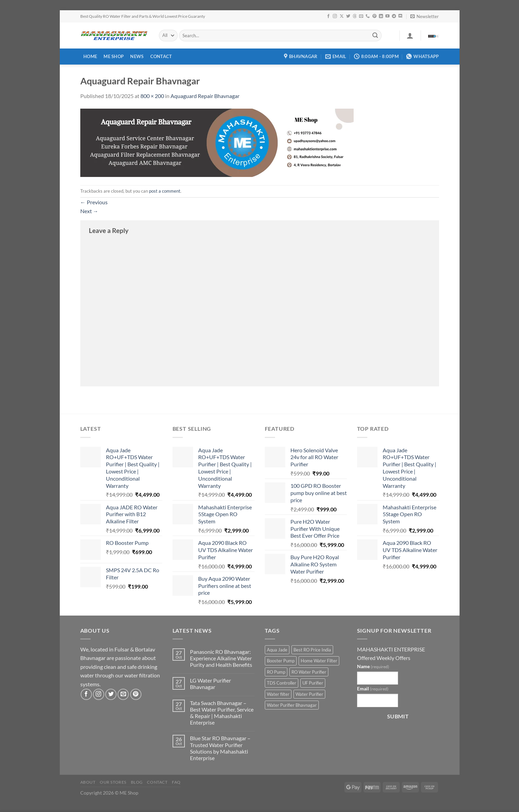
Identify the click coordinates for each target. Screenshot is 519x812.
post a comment (165, 191)
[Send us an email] (361, 16)
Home (90, 56)
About (88, 782)
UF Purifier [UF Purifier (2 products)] (313, 683)
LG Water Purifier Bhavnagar (210, 684)
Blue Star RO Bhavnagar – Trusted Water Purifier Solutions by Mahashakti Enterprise (220, 748)
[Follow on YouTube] (387, 16)
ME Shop (114, 56)
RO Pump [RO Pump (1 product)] (276, 672)
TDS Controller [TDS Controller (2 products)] (282, 683)
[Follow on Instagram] (335, 16)
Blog (137, 782)
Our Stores (113, 782)
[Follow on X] (342, 16)
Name (373, 666)
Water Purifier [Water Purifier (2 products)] (309, 694)
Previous (94, 202)
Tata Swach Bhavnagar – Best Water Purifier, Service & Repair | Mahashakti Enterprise (222, 713)
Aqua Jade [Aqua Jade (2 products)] (277, 650)
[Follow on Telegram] (394, 16)
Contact (161, 56)
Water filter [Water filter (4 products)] (278, 694)
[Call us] (368, 16)
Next (89, 211)
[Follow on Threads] (355, 16)
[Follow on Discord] (400, 16)
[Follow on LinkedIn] (381, 16)
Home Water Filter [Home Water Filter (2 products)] (319, 661)
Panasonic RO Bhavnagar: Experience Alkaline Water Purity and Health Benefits (221, 658)
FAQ (176, 782)
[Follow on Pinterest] (374, 16)
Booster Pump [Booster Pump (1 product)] (281, 661)
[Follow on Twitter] (348, 16)
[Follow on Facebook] (328, 16)
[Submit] (375, 36)
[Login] (410, 36)
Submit (398, 716)
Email (373, 689)
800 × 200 (152, 96)
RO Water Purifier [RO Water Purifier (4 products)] (309, 672)
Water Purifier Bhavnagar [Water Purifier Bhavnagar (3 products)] (292, 705)
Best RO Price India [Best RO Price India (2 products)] (312, 650)
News (137, 56)
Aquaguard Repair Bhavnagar (205, 96)
